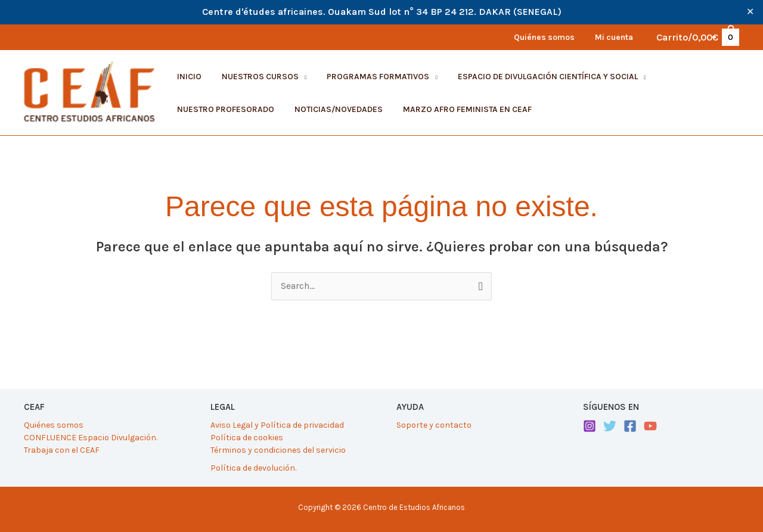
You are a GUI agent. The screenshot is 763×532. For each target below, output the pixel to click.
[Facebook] (630, 426)
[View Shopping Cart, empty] (697, 37)
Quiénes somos (54, 425)
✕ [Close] (750, 12)
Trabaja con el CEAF (62, 450)
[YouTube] (650, 426)
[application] (297, 77)
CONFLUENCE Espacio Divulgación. (91, 438)
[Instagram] (590, 426)
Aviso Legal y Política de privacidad (277, 425)
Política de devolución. (253, 468)
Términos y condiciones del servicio (278, 450)
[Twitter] (610, 426)
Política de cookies (247, 438)
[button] (259, 77)
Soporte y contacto (434, 425)
